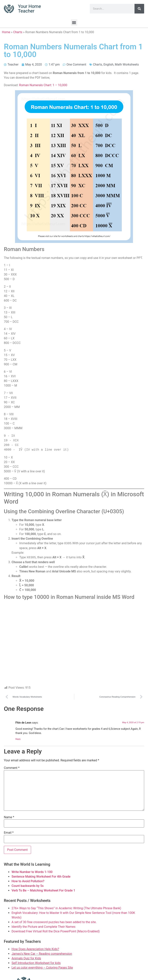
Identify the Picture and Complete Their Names (43, 927)
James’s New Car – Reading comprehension (42, 954)
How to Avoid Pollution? (28, 881)
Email (9, 833)
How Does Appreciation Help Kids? (35, 949)
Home (6, 32)
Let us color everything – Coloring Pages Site (42, 968)
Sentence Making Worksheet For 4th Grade (41, 877)
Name (9, 817)
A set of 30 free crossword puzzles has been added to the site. (54, 922)
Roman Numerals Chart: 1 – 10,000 (43, 85)
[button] (74, 22)
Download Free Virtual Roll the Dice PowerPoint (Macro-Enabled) (56, 931)
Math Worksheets (127, 64)
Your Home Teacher (29, 9)
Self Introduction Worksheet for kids (36, 963)
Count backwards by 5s (28, 886)
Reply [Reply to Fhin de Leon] (18, 739)
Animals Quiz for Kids (26, 958)
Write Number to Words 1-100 (32, 872)
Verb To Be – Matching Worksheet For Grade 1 (43, 890)
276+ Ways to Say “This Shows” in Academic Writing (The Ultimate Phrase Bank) (66, 908)
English (108, 64)
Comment (12, 768)
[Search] (139, 9)
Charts (18, 32)
